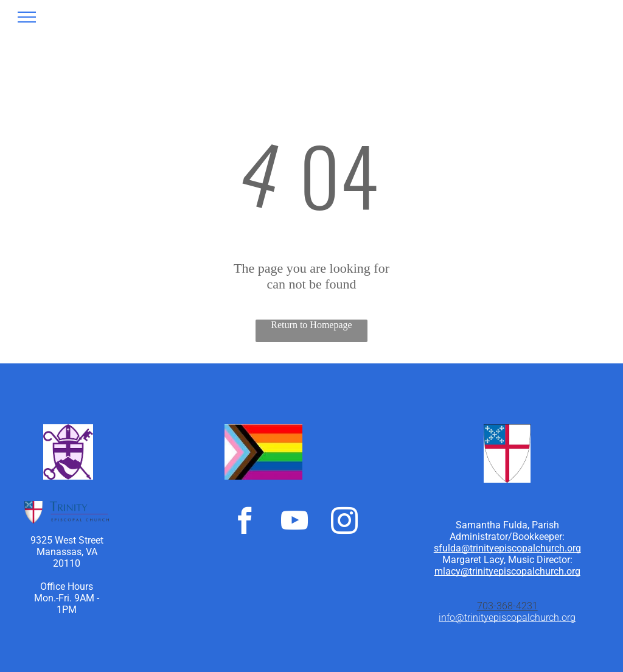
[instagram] (344, 523)
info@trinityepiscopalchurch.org (507, 618)
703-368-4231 (507, 606)
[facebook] (245, 523)
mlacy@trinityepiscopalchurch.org (507, 571)
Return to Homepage (311, 325)
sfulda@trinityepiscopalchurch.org (507, 548)
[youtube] (294, 523)
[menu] (27, 17)
